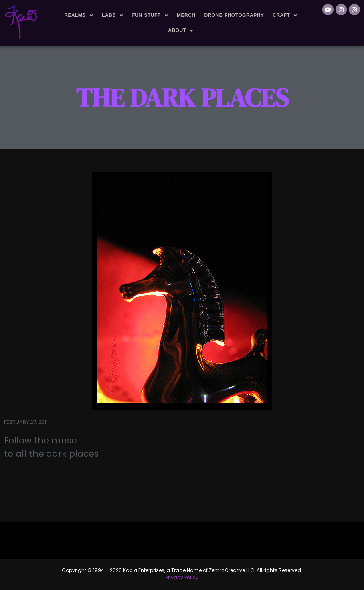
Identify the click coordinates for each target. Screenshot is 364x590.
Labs (112, 16)
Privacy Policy (182, 577)
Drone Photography (234, 15)
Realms (79, 16)
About (181, 31)
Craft (285, 16)
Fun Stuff (150, 16)
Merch (186, 15)
